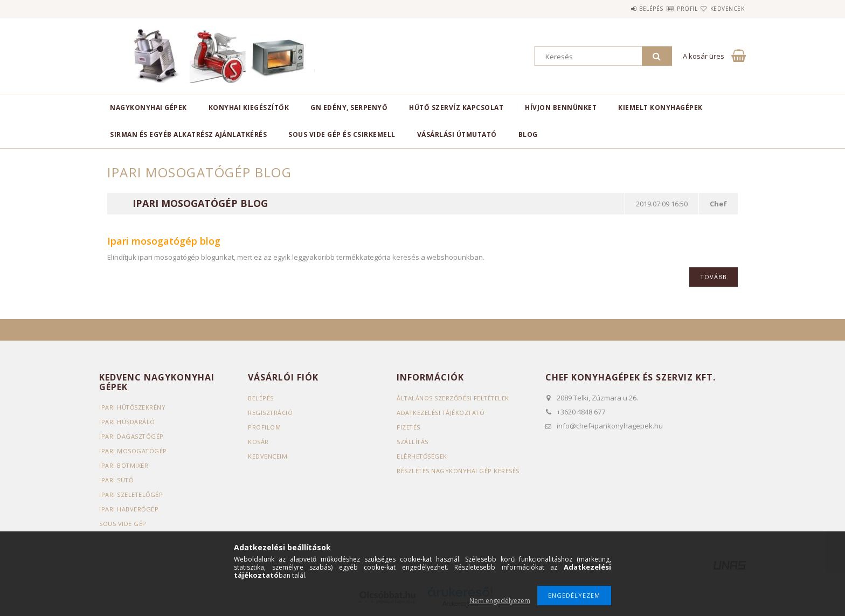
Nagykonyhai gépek (148, 108)
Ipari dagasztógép (132, 436)
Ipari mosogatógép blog (200, 204)
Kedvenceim (268, 456)
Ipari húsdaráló (127, 422)
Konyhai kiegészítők (249, 108)
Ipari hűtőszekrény (133, 407)
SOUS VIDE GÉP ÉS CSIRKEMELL (342, 134)
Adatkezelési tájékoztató (442, 413)
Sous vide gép (123, 524)
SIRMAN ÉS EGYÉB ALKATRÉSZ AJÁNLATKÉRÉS (188, 134)
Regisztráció (271, 413)
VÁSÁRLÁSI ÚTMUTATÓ (457, 134)
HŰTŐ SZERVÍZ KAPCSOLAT (456, 108)
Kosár (258, 442)
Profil (668, 9)
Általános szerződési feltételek (454, 398)
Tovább (714, 277)
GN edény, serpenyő (349, 108)
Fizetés (409, 427)
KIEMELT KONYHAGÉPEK (660, 108)
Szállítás (413, 442)
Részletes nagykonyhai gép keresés (458, 471)
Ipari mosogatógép (133, 451)
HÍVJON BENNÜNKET (561, 108)
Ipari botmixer (124, 465)
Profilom (264, 427)
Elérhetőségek (422, 456)
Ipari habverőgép (129, 509)
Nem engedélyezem (500, 601)
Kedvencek (721, 9)
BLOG (528, 134)
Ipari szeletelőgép (131, 494)
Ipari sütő (117, 480)
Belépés (619, 9)
